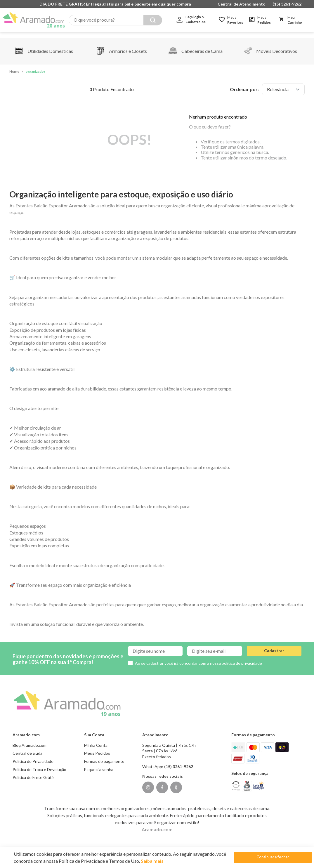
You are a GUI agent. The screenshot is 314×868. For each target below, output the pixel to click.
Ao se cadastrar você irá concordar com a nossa (198, 657)
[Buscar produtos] (153, 20)
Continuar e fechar (260, 857)
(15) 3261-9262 (287, 4)
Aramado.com (157, 823)
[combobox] (115, 20)
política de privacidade (242, 657)
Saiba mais (163, 861)
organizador (35, 66)
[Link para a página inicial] (14, 66)
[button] (243, 4)
